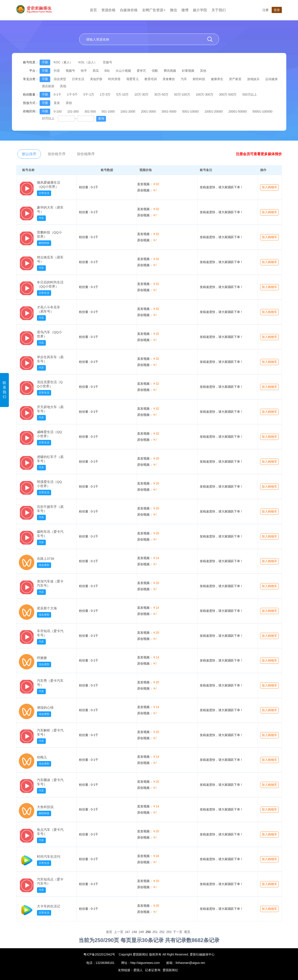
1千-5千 (72, 94)
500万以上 (249, 94)
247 (128, 932)
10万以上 (48, 118)
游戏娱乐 (253, 79)
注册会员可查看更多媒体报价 (259, 154)
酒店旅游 (48, 86)
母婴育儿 (133, 79)
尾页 (187, 932)
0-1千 (58, 94)
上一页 (119, 932)
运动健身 (271, 79)
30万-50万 (161, 94)
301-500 (90, 111)
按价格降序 (86, 154)
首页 (93, 10)
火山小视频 (123, 71)
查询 (101, 119)
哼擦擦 (42, 658)
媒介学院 (200, 10)
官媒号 (108, 62)
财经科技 (199, 79)
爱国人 (138, 970)
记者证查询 (153, 970)
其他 (203, 71)
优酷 (155, 71)
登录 (277, 10)
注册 (265, 10)
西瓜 (96, 71)
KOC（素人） (63, 62)
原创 (69, 103)
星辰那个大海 (47, 608)
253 (169, 932)
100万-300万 (205, 94)
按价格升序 (57, 154)
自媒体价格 (129, 10)
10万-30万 (141, 94)
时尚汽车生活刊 (49, 857)
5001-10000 (190, 111)
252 (162, 932)
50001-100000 (262, 111)
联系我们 (4, 390)
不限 (45, 62)
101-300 (73, 111)
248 (134, 932)
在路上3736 (46, 559)
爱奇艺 (141, 71)
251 (155, 932)
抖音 (57, 71)
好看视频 (188, 71)
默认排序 (29, 154)
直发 (57, 103)
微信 (173, 10)
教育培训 (151, 79)
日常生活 (78, 79)
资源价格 (108, 10)
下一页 (178, 932)
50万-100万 (182, 94)
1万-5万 (105, 94)
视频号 (70, 71)
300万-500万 (228, 94)
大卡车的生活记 (49, 906)
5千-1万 (89, 94)
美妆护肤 (96, 79)
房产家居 (235, 79)
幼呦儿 (42, 757)
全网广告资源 (154, 10)
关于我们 (219, 10)
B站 (107, 71)
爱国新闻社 (170, 970)
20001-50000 (237, 111)
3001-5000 (169, 111)
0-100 (58, 111)
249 (141, 932)
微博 (185, 10)
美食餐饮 (169, 79)
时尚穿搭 (114, 79)
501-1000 (108, 111)
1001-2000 (128, 111)
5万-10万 (122, 94)
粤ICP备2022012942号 (99, 954)
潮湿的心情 (45, 708)
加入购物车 (269, 187)
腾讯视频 (170, 71)
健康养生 (217, 79)
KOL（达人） (88, 62)
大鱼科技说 (45, 807)
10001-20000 (214, 111)
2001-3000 (148, 111)
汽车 (184, 79)
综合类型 (60, 79)
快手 (84, 71)
